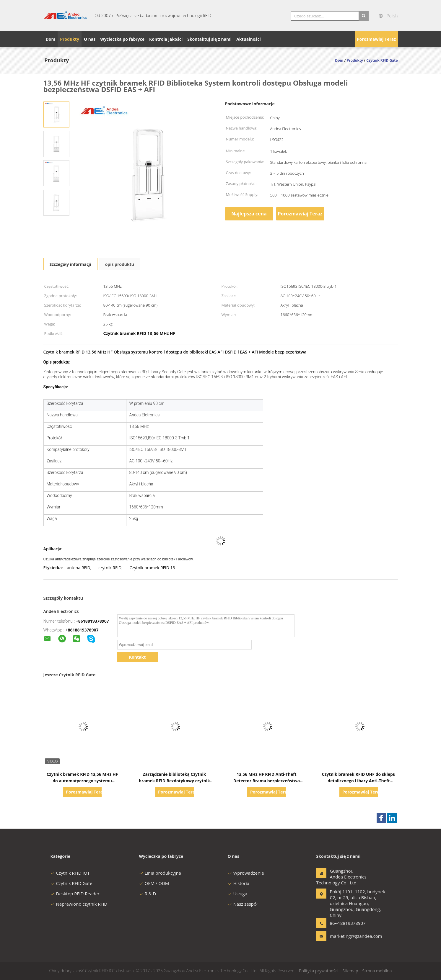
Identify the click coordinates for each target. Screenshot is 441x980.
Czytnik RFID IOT (70, 873)
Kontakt (137, 657)
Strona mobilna (377, 971)
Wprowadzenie (246, 873)
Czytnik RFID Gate (71, 883)
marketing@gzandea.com (349, 936)
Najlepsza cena (249, 214)
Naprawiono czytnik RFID (79, 904)
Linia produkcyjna (160, 873)
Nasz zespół (243, 904)
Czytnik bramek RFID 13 (152, 568)
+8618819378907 (92, 621)
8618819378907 (83, 630)
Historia (239, 883)
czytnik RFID (110, 568)
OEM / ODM (154, 883)
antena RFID (78, 568)
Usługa (238, 894)
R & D (148, 894)
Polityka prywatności (319, 971)
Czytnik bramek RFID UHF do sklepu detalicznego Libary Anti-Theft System (359, 781)
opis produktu (120, 264)
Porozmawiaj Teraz (376, 39)
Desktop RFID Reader (75, 894)
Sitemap (350, 971)
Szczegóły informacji (70, 264)
